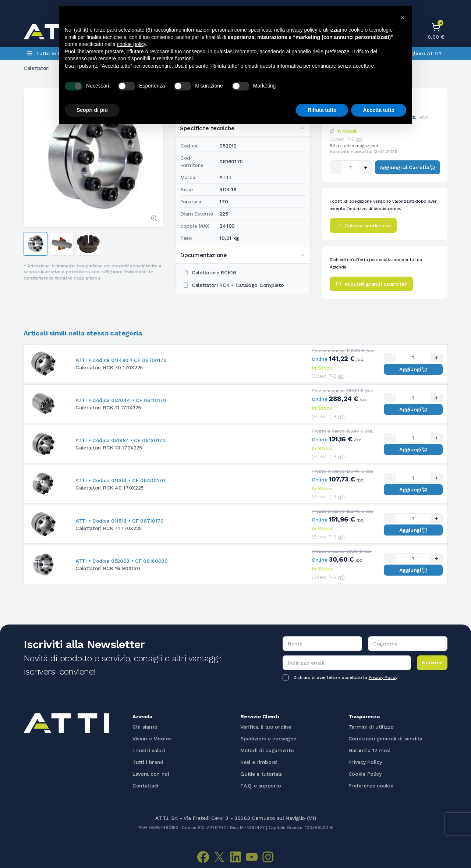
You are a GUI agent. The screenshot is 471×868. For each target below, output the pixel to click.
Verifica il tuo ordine (265, 727)
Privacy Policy (383, 677)
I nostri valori (149, 750)
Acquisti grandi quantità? (371, 284)
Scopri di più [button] (92, 110)
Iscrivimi (432, 662)
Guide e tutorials (261, 774)
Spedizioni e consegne (268, 739)
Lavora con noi (151, 774)
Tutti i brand (148, 762)
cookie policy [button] (132, 44)
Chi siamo (145, 727)
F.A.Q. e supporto (261, 786)
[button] (403, 18)
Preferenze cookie (371, 786)
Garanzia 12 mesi (369, 750)
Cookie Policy (365, 774)
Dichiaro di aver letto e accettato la (345, 677)
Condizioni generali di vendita (385, 739)
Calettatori (37, 68)
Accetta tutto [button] (379, 110)
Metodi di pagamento (267, 750)
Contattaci (145, 786)
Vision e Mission (152, 739)
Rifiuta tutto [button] (322, 110)
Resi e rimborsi (259, 762)
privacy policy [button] (302, 30)
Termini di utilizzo (371, 727)
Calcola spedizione (363, 225)
